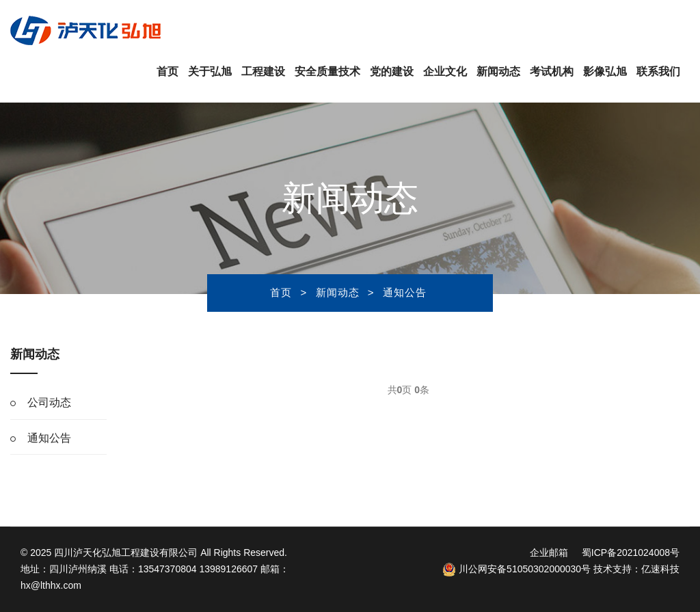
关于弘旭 (210, 71)
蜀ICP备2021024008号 (631, 553)
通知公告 (405, 292)
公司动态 (49, 402)
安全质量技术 (327, 71)
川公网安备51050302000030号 (516, 569)
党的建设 (392, 71)
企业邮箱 (549, 553)
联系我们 (658, 71)
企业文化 (445, 71)
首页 (167, 71)
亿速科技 (660, 569)
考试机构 (552, 71)
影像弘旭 (605, 71)
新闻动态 (498, 71)
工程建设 (263, 71)
